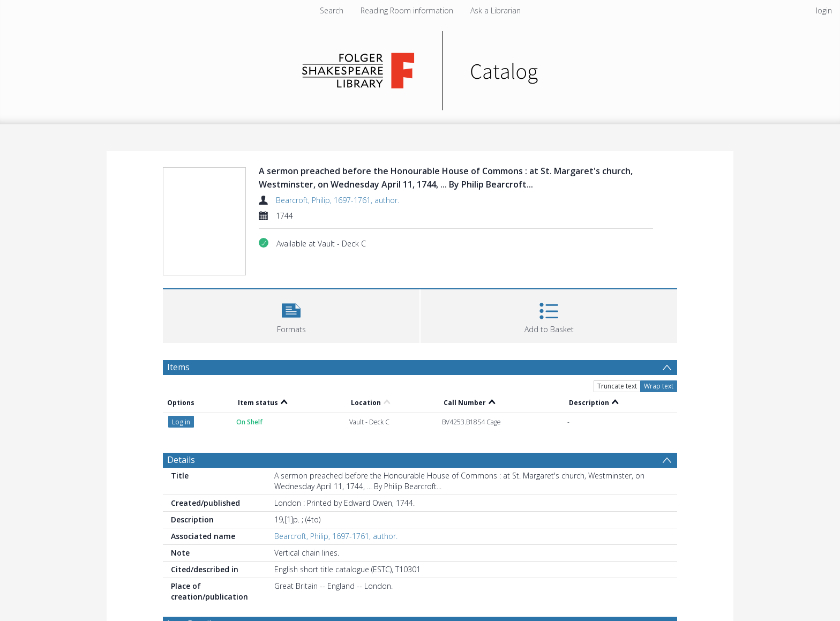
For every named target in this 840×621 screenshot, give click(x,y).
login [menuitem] (824, 10)
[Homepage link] (420, 68)
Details (181, 460)
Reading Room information (407, 10)
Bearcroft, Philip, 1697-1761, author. (337, 200)
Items (178, 367)
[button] (291, 315)
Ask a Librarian (496, 10)
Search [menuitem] (332, 10)
